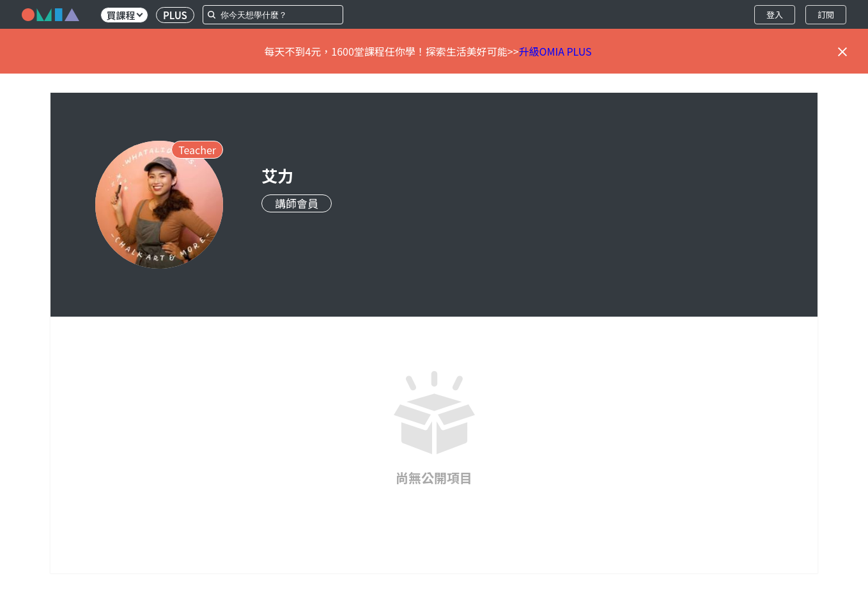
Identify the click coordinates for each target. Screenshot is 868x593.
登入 (775, 14)
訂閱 (826, 14)
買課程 (124, 15)
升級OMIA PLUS (555, 51)
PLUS (175, 15)
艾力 (277, 175)
